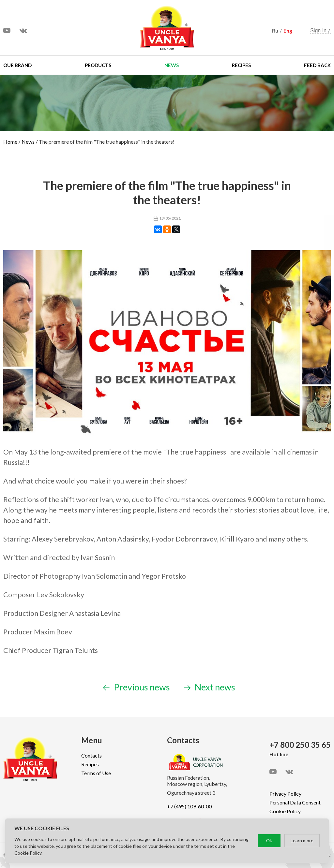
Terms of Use (96, 773)
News (172, 65)
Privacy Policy (285, 794)
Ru (275, 30)
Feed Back (317, 65)
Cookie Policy (285, 811)
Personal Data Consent (295, 802)
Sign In (318, 30)
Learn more (302, 840)
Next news (210, 687)
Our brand (17, 65)
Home (10, 142)
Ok (269, 841)
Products (98, 65)
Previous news (137, 687)
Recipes (241, 65)
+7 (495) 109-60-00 (189, 806)
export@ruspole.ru (188, 820)
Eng (288, 30)
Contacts (91, 755)
